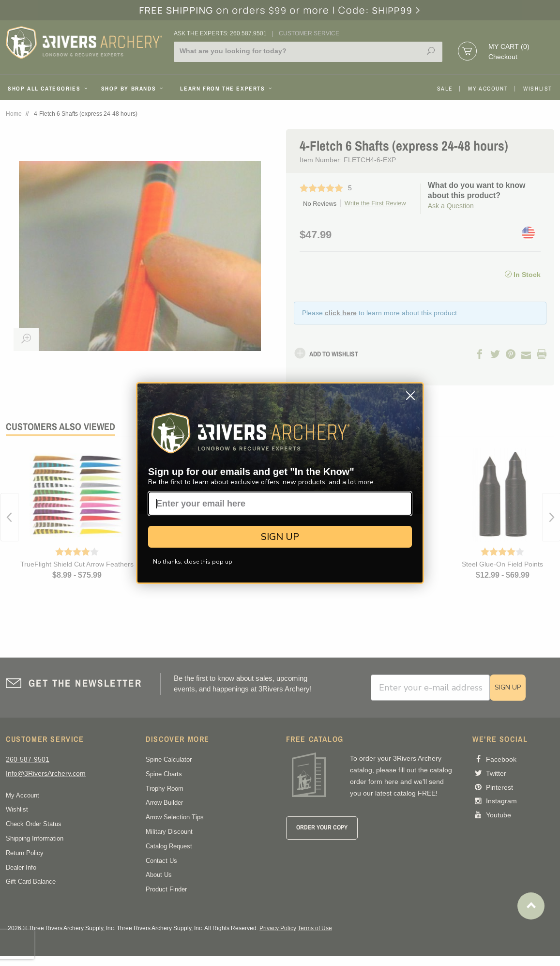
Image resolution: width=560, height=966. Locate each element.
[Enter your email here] (280, 504)
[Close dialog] (410, 396)
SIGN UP (280, 537)
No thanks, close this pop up (193, 562)
